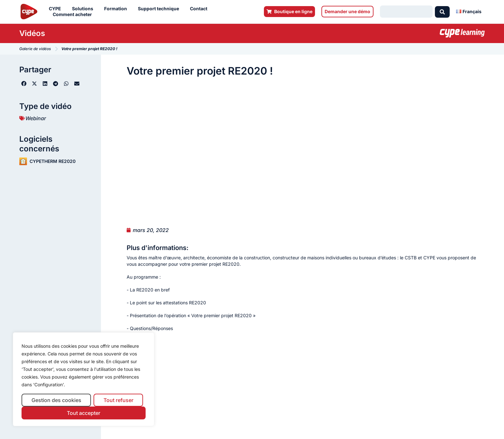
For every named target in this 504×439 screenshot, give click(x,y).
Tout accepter (84, 413)
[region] (84, 379)
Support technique (160, 9)
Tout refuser (118, 400)
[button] (24, 84)
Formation (117, 9)
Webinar (36, 118)
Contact (200, 9)
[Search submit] (442, 12)
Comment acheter (74, 14)
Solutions (84, 9)
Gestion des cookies (56, 400)
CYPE (57, 9)
